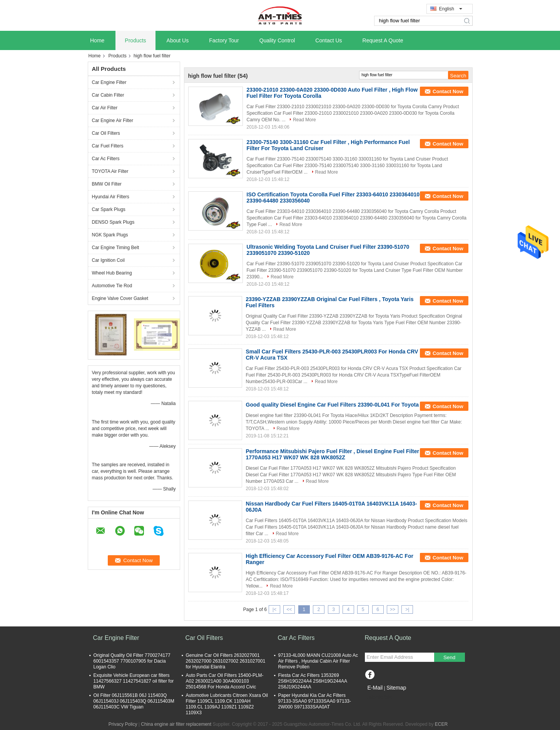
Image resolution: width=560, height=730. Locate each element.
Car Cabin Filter (108, 95)
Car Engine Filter (109, 82)
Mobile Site (379, 697)
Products (135, 40)
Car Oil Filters (106, 133)
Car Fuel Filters (108, 146)
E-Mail (375, 688)
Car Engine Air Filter (113, 121)
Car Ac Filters (106, 159)
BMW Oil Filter (107, 184)
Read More (304, 120)
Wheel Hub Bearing (112, 273)
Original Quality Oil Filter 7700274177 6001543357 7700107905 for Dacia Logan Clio (132, 661)
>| (407, 609)
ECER (441, 724)
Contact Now (448, 91)
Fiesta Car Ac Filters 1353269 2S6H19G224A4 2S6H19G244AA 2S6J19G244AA (313, 681)
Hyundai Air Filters (111, 197)
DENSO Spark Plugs (113, 222)
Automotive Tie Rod (112, 286)
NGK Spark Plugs (110, 235)
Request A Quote (383, 40)
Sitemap (396, 688)
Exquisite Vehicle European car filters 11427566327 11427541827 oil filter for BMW (134, 681)
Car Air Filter (105, 108)
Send (449, 657)
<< (289, 609)
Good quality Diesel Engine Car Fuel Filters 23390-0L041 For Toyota (332, 405)
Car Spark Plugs (109, 209)
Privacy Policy (123, 724)
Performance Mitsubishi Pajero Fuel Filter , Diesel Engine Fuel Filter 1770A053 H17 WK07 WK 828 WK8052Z (333, 454)
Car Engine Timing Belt (116, 248)
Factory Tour (224, 40)
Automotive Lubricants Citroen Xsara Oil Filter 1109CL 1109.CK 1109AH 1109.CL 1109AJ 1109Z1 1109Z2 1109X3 (227, 704)
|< (274, 609)
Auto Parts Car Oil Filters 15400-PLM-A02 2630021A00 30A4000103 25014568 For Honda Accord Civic (225, 681)
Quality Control (277, 40)
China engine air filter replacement (176, 724)
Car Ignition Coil (108, 260)
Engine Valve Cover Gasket (120, 298)
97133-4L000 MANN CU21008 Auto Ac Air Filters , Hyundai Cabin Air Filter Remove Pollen (318, 661)
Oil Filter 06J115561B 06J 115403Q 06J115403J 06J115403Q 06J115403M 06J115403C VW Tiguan (134, 701)
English (451, 9)
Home (97, 40)
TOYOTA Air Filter (110, 171)
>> (393, 609)
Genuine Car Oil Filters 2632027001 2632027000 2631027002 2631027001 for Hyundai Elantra (226, 661)
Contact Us (328, 40)
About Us (178, 40)
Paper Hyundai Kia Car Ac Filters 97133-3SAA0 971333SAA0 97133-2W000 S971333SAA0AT (315, 701)
